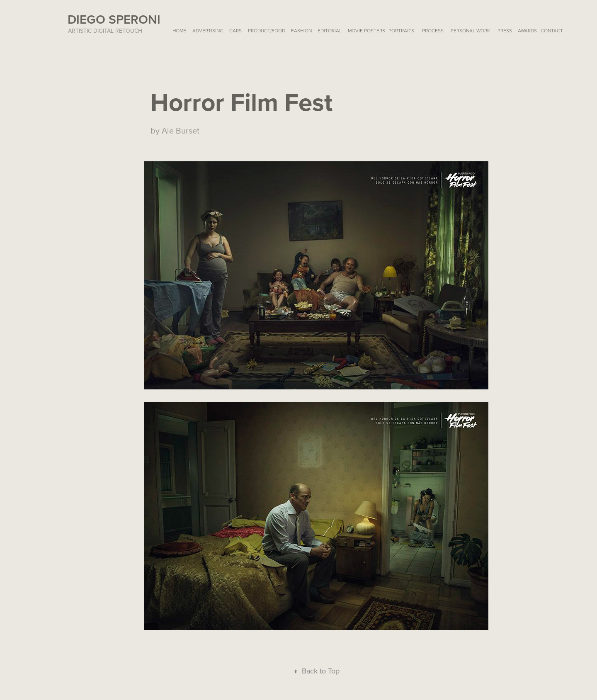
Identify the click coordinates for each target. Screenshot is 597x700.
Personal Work (470, 30)
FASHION (301, 30)
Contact (552, 30)
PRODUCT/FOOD (267, 30)
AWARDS (527, 30)
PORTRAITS (401, 30)
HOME (179, 30)
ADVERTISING (208, 30)
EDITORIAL (330, 30)
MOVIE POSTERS (366, 30)
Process (433, 30)
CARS (235, 30)
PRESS (505, 30)
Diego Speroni (114, 19)
